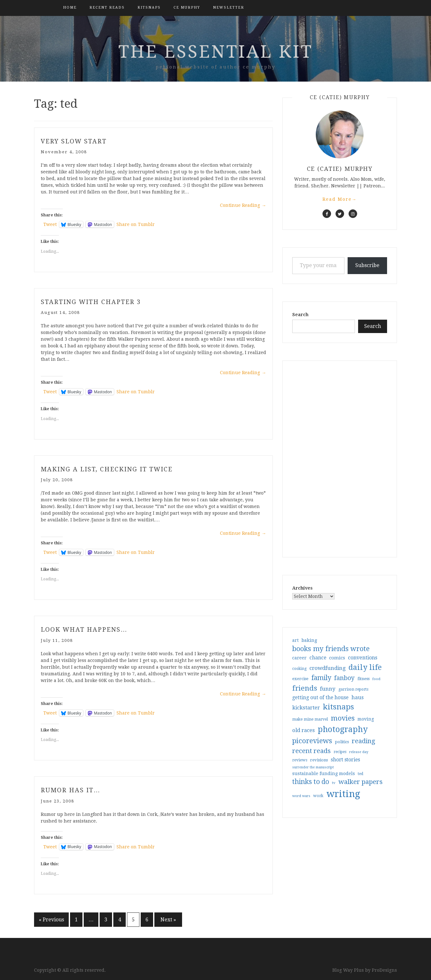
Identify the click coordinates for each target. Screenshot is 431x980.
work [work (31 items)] (318, 796)
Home (70, 7)
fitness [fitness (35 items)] (364, 679)
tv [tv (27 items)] (334, 783)
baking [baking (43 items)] (309, 640)
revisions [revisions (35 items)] (319, 760)
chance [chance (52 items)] (318, 658)
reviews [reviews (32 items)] (300, 760)
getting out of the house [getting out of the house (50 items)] (320, 698)
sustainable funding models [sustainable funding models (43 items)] (324, 773)
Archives (302, 588)
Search (300, 315)
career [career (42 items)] (299, 658)
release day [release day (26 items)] (359, 752)
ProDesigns (384, 970)
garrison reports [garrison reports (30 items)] (353, 689)
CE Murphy (187, 7)
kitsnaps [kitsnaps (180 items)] (338, 707)
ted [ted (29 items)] (360, 774)
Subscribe (367, 265)
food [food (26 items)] (376, 679)
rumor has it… (71, 790)
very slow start (75, 141)
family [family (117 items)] (321, 678)
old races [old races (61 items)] (304, 730)
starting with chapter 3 (92, 301)
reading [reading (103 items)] (364, 741)
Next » (168, 920)
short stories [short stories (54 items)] (345, 760)
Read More (340, 199)
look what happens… (85, 629)
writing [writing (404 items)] (343, 794)
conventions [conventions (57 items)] (363, 658)
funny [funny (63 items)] (328, 689)
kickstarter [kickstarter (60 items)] (306, 708)
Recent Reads (107, 7)
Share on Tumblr (136, 224)
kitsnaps (149, 7)
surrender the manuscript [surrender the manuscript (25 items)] (313, 767)
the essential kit (216, 52)
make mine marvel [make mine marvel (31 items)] (310, 719)
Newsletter (229, 7)
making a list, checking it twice (108, 469)
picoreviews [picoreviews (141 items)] (312, 741)
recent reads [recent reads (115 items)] (311, 751)
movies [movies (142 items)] (343, 718)
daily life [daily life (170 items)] (365, 667)
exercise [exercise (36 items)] (300, 679)
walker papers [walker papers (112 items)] (360, 782)
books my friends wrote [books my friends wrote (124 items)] (331, 649)
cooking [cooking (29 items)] (299, 669)
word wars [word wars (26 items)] (301, 796)
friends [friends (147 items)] (305, 688)
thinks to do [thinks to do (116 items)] (311, 782)
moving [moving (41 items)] (366, 719)
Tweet (50, 224)
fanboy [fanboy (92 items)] (344, 678)
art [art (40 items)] (295, 640)
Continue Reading (243, 205)
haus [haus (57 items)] (357, 697)
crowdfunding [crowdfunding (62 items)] (328, 668)
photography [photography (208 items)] (343, 729)
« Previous (51, 920)
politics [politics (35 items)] (342, 742)
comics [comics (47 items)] (337, 658)
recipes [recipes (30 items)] (340, 752)
